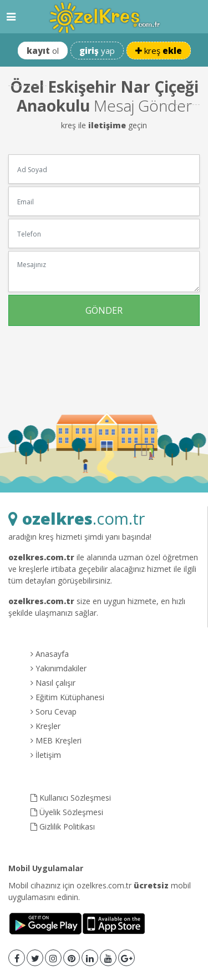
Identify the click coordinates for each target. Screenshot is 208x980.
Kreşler (45, 726)
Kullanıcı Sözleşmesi (71, 798)
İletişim (46, 755)
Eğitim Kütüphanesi (67, 697)
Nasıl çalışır (53, 683)
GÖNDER (104, 310)
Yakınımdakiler (59, 668)
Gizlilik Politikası (63, 826)
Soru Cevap (54, 712)
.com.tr (77, 518)
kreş (159, 51)
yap (97, 51)
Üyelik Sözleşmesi (67, 812)
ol (43, 51)
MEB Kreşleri (56, 740)
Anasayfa (50, 654)
